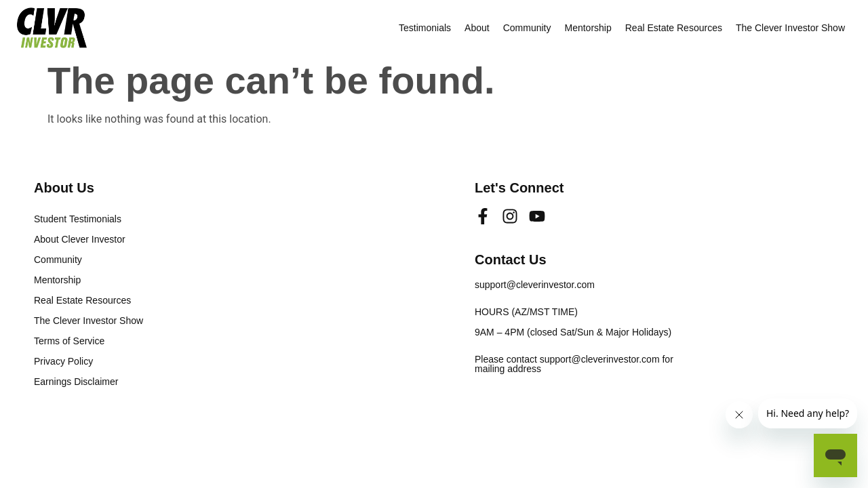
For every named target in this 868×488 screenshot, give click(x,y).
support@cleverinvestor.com (535, 285)
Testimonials (425, 28)
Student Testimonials (78, 219)
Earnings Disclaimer (76, 382)
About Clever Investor (80, 239)
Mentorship (588, 28)
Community (527, 28)
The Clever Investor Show (790, 28)
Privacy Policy (63, 361)
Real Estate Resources (674, 28)
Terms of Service (69, 341)
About (477, 28)
